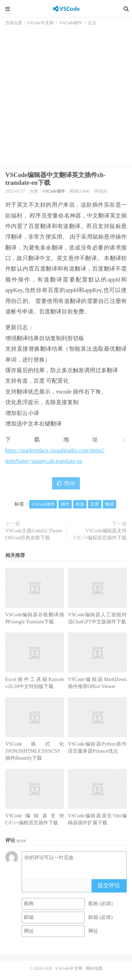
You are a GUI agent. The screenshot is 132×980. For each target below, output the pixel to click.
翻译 (109, 504)
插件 (65, 504)
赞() (66, 483)
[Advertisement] (66, 94)
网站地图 (94, 968)
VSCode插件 (71, 23)
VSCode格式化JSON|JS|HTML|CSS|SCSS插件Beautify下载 (35, 751)
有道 (80, 504)
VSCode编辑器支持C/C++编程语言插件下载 (100, 534)
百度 (95, 504)
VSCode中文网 (66, 9)
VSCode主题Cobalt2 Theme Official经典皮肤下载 (34, 534)
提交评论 (109, 885)
